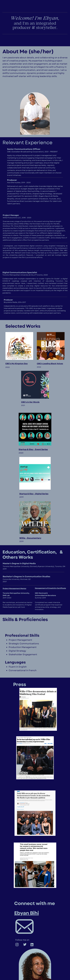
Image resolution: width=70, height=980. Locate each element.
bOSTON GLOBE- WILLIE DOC (30, 781)
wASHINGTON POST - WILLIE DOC (29, 733)
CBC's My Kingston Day (17, 364)
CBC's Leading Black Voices (50, 364)
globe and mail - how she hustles (32, 891)
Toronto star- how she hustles (32, 839)
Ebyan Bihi (27, 913)
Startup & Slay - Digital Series (34, 494)
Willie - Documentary (30, 538)
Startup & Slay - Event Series (33, 449)
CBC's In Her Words (30, 402)
